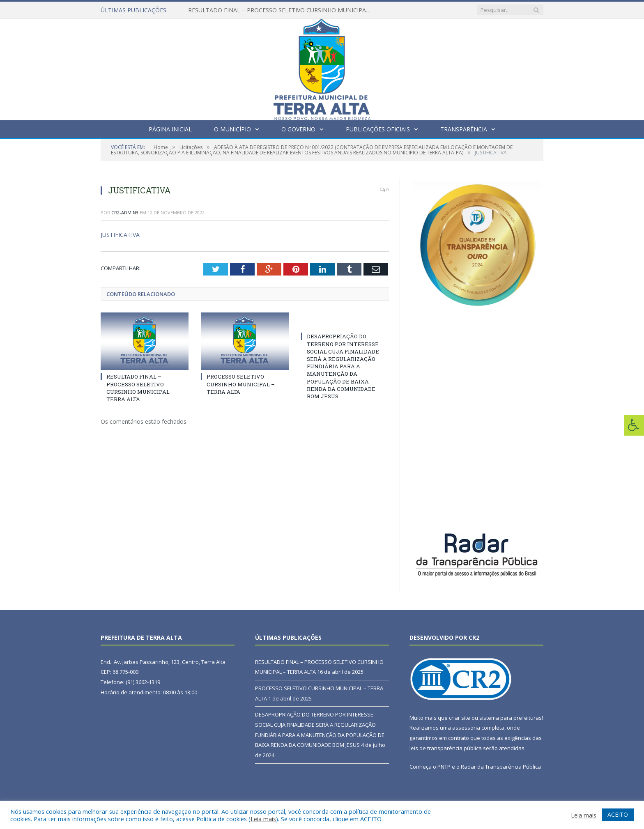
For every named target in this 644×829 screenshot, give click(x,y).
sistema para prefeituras (511, 718)
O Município (232, 129)
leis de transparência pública (446, 748)
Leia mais (263, 819)
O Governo (298, 129)
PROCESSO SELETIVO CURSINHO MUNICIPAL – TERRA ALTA (241, 384)
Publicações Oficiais (378, 129)
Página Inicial (170, 129)
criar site (460, 718)
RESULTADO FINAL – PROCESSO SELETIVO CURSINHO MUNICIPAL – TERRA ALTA (283, 10)
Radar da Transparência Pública (501, 767)
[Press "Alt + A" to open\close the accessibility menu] (634, 425)
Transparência (464, 129)
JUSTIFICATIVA (120, 235)
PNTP (444, 767)
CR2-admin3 (125, 212)
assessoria (466, 728)
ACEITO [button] (618, 814)
